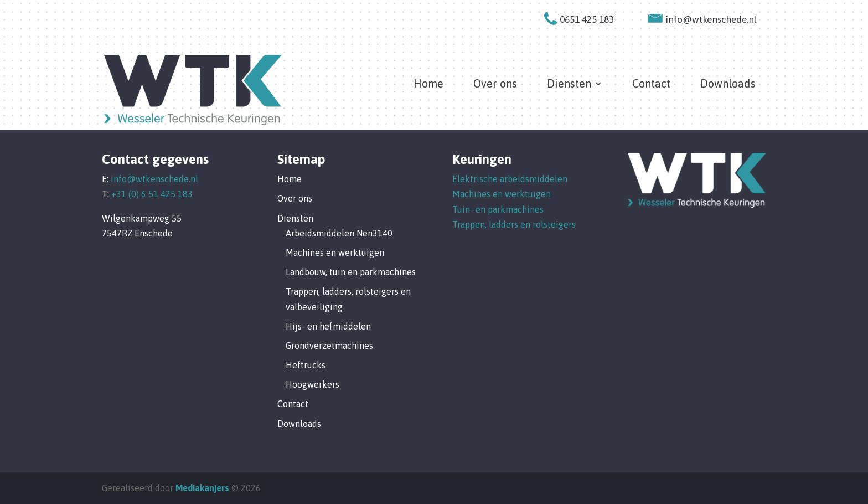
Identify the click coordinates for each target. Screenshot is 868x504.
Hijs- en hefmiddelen (328, 326)
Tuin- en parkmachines (498, 209)
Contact (651, 85)
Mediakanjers (202, 488)
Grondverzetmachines (329, 346)
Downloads (728, 85)
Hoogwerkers (312, 384)
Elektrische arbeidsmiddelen (510, 179)
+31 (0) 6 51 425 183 (152, 194)
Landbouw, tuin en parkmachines (351, 272)
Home (428, 85)
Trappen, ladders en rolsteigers (514, 224)
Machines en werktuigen (335, 253)
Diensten (569, 85)
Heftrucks (306, 365)
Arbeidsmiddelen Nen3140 (339, 233)
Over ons (495, 85)
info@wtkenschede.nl (154, 179)
